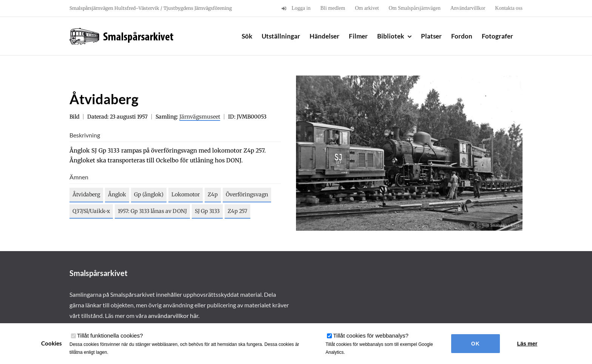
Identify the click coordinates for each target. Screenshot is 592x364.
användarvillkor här (173, 315)
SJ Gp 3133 (207, 211)
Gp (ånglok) (149, 194)
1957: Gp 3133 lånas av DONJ (152, 211)
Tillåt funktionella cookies (110, 335)
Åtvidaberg (86, 194)
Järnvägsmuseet (200, 117)
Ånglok (117, 194)
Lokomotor (186, 194)
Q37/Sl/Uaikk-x (91, 211)
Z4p (213, 194)
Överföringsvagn (247, 194)
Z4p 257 (237, 211)
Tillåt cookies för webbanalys (371, 335)
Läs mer (527, 344)
